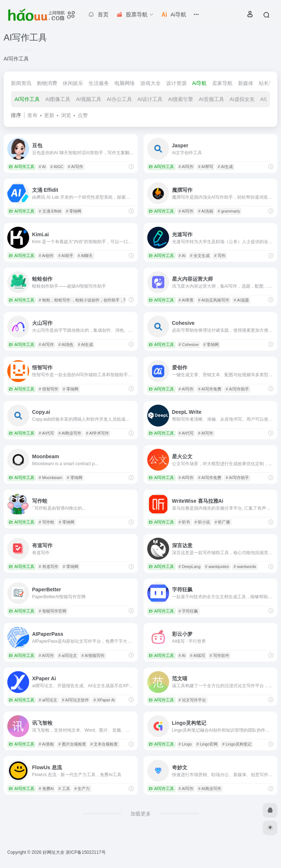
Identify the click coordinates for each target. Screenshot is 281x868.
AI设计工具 (150, 99)
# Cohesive (189, 345)
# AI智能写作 (93, 655)
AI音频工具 (211, 99)
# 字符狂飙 (188, 611)
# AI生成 (225, 167)
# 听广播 (222, 522)
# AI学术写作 (97, 433)
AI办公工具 (119, 99)
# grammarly (229, 211)
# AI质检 (46, 744)
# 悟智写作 (49, 389)
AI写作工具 (27, 99)
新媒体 (246, 83)
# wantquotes (217, 567)
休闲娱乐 (73, 83)
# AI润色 (66, 345)
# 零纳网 (74, 211)
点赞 (83, 115)
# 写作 (220, 256)
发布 (32, 115)
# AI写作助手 (237, 389)
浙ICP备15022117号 (85, 852)
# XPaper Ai (104, 700)
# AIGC (57, 167)
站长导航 (269, 83)
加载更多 (141, 814)
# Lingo (185, 744)
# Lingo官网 (207, 744)
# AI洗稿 (206, 211)
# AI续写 (198, 655)
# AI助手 (66, 256)
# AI (42, 167)
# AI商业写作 (70, 433)
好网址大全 (54, 852)
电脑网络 (125, 83)
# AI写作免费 (210, 389)
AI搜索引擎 (181, 99)
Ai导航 (199, 83)
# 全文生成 (200, 256)
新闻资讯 (21, 83)
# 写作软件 (220, 655)
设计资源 (176, 83)
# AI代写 (46, 433)
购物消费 (47, 83)
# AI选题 (241, 300)
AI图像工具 (58, 99)
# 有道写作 (49, 567)
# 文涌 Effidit (50, 211)
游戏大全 (151, 83)
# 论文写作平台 (192, 700)
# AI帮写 (206, 167)
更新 (49, 115)
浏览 (66, 115)
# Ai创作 (46, 256)
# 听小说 (202, 522)
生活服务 (99, 83)
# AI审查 (186, 300)
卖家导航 (222, 83)
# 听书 (184, 522)
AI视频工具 (88, 99)
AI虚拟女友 (242, 99)
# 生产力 (82, 789)
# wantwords (245, 567)
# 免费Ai (46, 789)
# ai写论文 (68, 655)
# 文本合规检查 (104, 744)
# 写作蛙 (47, 522)
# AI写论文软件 (75, 700)
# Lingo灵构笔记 (237, 744)
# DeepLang (190, 567)
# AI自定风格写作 (214, 300)
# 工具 (64, 789)
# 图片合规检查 (72, 744)
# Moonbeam (51, 478)
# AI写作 (76, 167)
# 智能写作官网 (53, 611)
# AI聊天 (85, 256)
